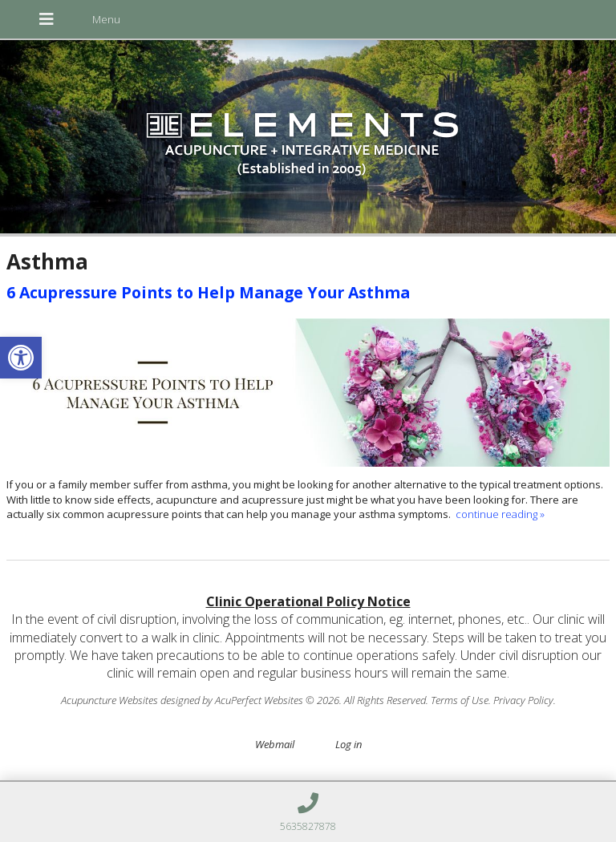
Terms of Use (460, 700)
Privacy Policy (523, 700)
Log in (349, 744)
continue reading (500, 514)
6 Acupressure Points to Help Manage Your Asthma (208, 292)
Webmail (275, 744)
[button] (21, 358)
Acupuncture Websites (109, 700)
